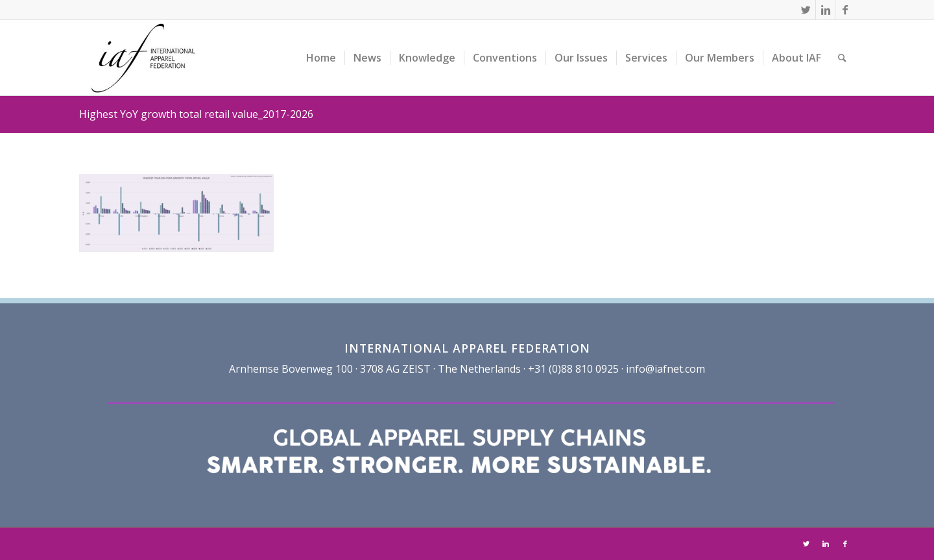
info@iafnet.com (665, 369)
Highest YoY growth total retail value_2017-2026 (196, 114)
